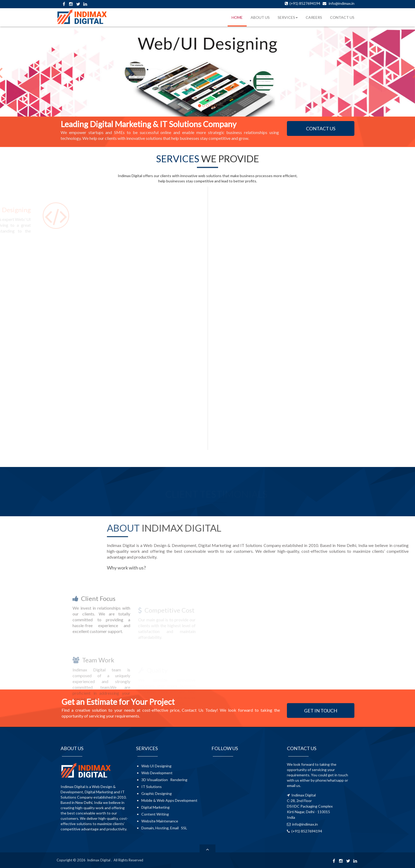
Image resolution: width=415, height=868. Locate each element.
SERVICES (288, 17)
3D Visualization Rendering (164, 780)
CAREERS (314, 17)
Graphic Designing (157, 793)
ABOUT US (260, 17)
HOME (237, 17)
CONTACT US (342, 17)
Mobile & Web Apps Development (169, 800)
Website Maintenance (160, 821)
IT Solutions (152, 787)
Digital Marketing (155, 807)
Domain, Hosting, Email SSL (164, 828)
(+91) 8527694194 (305, 3)
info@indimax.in (342, 3)
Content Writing (155, 814)
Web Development (157, 773)
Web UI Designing (156, 766)
